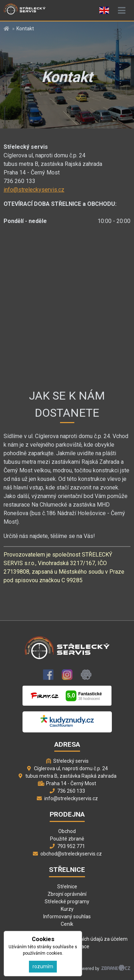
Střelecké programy (67, 902)
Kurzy (67, 909)
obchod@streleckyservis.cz (71, 854)
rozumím (43, 966)
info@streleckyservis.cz (34, 190)
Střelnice (67, 887)
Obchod (67, 831)
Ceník (67, 924)
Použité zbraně (67, 839)
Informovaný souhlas (67, 916)
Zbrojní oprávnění (67, 894)
